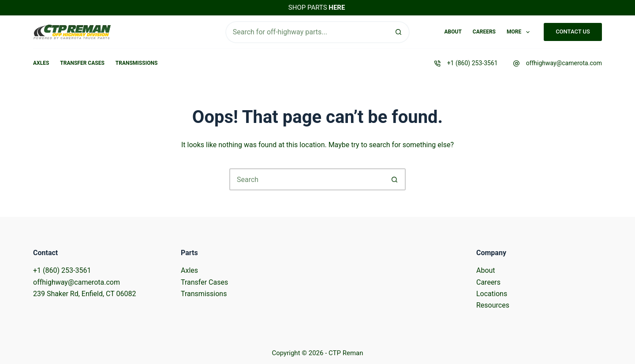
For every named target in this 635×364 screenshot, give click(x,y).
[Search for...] (307, 32)
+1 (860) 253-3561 (473, 63)
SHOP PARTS (317, 7)
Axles (41, 63)
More (520, 32)
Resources (493, 305)
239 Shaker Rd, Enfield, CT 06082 (84, 294)
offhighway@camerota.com (564, 63)
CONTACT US (573, 32)
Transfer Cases (82, 63)
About (453, 32)
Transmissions (136, 63)
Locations (492, 294)
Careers (484, 32)
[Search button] (399, 32)
